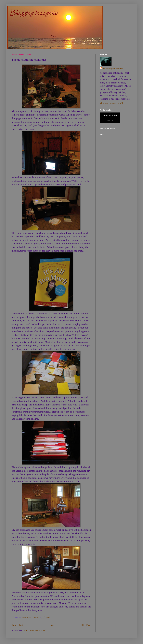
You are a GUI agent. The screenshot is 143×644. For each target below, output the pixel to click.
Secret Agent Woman (113, 69)
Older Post (85, 625)
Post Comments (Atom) (35, 630)
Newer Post (18, 625)
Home (52, 625)
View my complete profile (112, 103)
